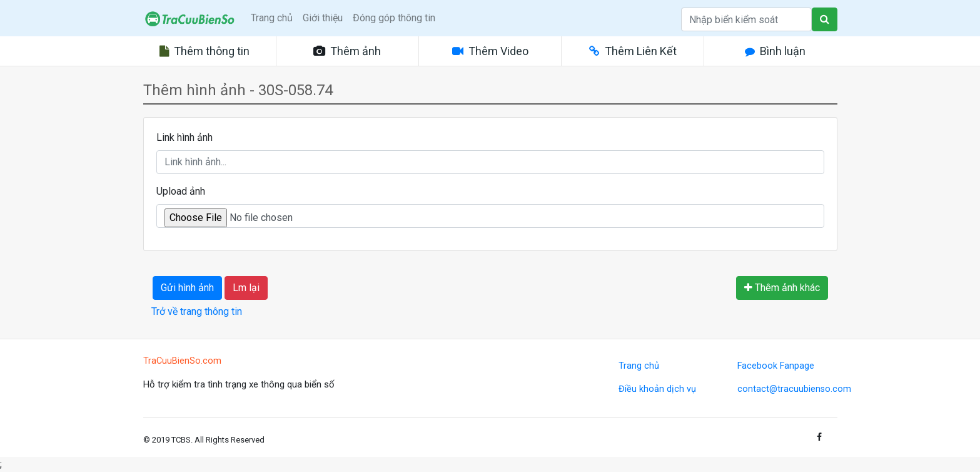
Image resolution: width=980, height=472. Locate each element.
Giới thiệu (323, 18)
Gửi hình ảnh (187, 288)
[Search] (746, 19)
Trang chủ (272, 18)
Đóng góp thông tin (394, 18)
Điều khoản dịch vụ (657, 389)
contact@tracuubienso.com (794, 389)
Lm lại (246, 288)
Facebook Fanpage (776, 366)
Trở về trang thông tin (197, 311)
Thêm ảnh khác (782, 288)
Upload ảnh (181, 191)
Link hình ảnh (184, 137)
